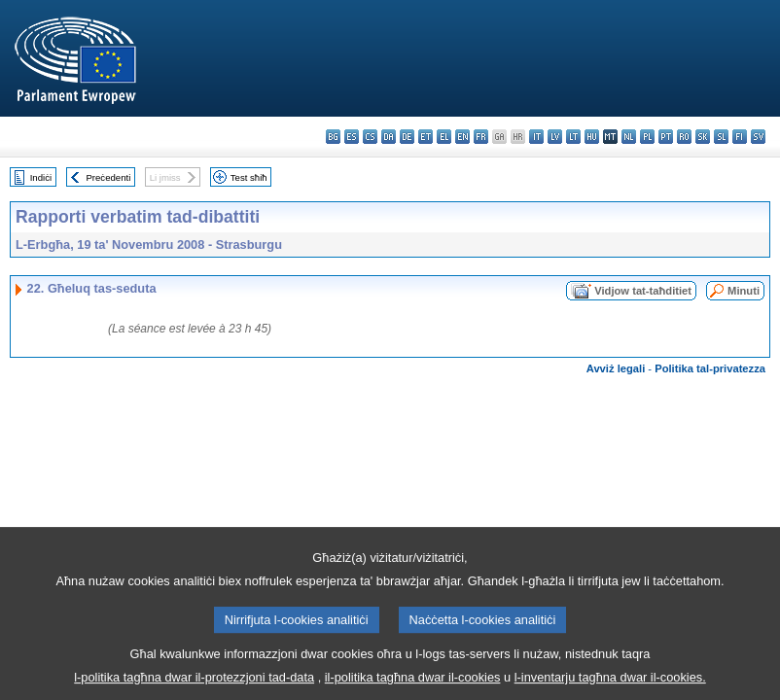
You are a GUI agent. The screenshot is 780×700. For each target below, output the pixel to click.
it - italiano (536, 137)
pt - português (666, 137)
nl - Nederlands (629, 137)
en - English (462, 137)
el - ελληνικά (444, 137)
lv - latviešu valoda (555, 137)
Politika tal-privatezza (710, 368)
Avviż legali (616, 368)
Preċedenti (108, 177)
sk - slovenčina (703, 137)
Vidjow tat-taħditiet (643, 291)
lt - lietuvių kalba (573, 137)
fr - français (481, 137)
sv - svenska (758, 137)
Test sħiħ (249, 177)
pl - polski (647, 137)
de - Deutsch (407, 137)
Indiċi (41, 177)
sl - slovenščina (721, 137)
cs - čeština (370, 137)
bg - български (333, 137)
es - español (352, 137)
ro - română (684, 137)
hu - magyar (592, 137)
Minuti (744, 291)
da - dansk (389, 137)
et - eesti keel (425, 137)
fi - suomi (740, 137)
